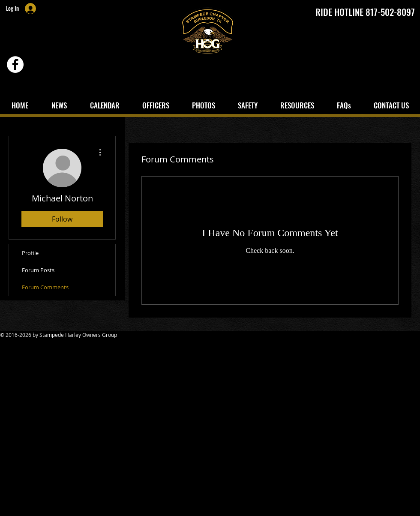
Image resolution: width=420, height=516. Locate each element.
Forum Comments (45, 287)
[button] (247, 105)
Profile (30, 253)
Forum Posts (38, 270)
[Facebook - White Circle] (15, 64)
